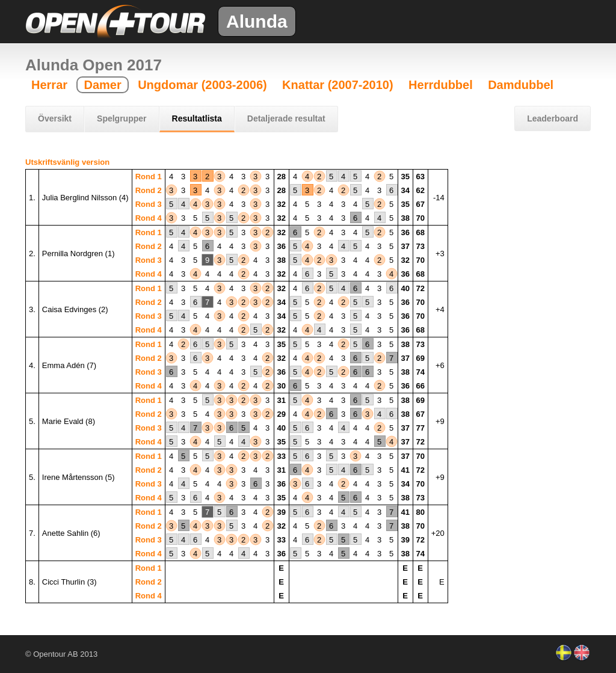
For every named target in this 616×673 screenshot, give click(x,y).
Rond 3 (149, 204)
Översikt (55, 118)
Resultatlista (197, 118)
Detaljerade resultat (286, 118)
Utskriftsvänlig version (67, 162)
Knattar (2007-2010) (338, 85)
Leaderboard (553, 118)
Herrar (49, 85)
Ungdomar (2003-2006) (202, 85)
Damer (102, 85)
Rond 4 (149, 218)
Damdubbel (521, 85)
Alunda (257, 21)
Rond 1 (149, 177)
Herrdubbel (441, 85)
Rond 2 (149, 190)
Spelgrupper (122, 118)
